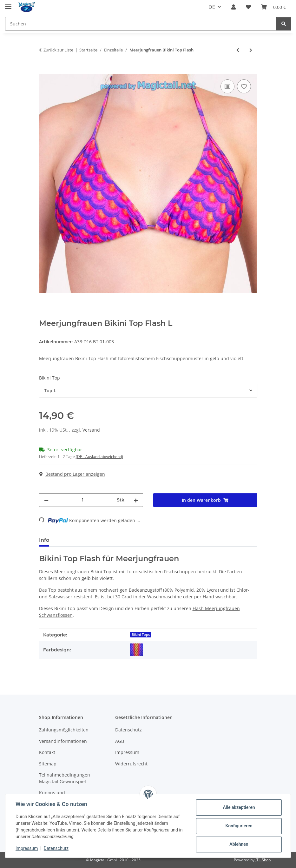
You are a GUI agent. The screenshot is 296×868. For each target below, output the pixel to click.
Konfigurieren (239, 826)
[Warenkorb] (273, 7)
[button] (234, 7)
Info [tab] (44, 540)
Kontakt (47, 752)
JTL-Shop (263, 860)
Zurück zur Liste (58, 50)
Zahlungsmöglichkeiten (64, 730)
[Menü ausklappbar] (8, 4)
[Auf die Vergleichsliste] (227, 86)
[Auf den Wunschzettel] (244, 86)
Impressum (27, 848)
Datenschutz (56, 848)
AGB (120, 741)
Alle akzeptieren (239, 807)
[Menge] (83, 500)
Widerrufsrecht (131, 764)
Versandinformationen (63, 741)
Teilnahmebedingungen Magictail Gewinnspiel (65, 778)
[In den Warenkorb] (44, 71)
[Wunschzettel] (248, 7)
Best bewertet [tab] (108, 540)
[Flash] (136, 650)
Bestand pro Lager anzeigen (72, 474)
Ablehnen (239, 844)
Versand (91, 430)
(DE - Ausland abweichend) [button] (99, 457)
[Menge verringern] (46, 500)
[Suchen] (141, 24)
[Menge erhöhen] (136, 500)
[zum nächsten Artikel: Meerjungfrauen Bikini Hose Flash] (251, 50)
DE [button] (212, 7)
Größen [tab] (69, 540)
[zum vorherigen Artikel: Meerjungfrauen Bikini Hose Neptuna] (238, 50)
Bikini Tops (141, 635)
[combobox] (148, 390)
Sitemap (48, 764)
